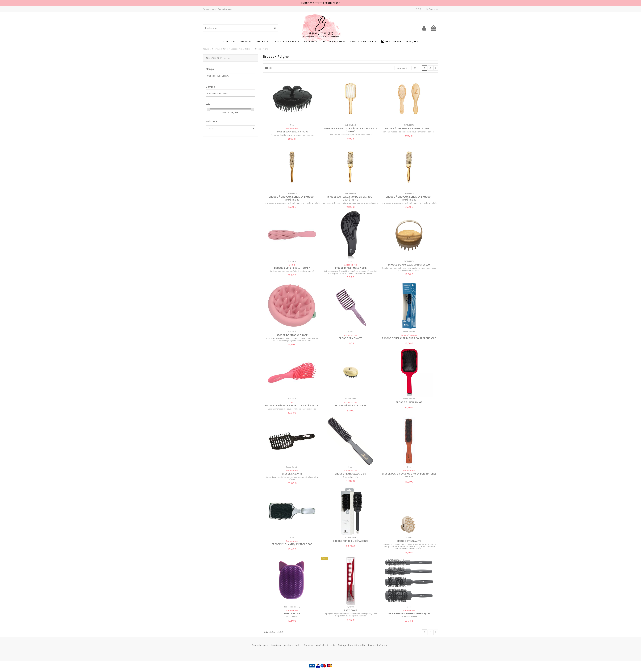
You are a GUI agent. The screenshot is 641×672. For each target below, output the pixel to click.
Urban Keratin (409, 332)
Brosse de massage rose (292, 335)
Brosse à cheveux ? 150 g (292, 132)
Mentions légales (292, 645)
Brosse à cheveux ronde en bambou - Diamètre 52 (409, 198)
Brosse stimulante (409, 541)
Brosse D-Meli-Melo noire (351, 268)
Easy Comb (351, 610)
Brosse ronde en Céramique (351, 541)
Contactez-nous (260, 645)
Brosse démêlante (351, 338)
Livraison (276, 645)
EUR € (419, 9)
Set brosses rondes (409, 617)
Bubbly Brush (292, 614)
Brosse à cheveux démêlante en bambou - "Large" (351, 130)
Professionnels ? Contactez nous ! (218, 9)
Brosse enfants (292, 617)
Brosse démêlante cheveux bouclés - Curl (292, 406)
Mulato (351, 332)
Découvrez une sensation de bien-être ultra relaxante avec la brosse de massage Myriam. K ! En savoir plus (292, 340)
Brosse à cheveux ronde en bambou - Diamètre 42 (351, 198)
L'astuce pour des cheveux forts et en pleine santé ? (292, 271)
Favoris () (432, 9)
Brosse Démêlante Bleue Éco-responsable (409, 338)
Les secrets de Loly (292, 607)
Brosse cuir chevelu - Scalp (292, 268)
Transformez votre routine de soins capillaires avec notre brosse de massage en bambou (409, 269)
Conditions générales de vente (320, 645)
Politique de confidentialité (352, 645)
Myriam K (292, 261)
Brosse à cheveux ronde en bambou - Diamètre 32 (292, 198)
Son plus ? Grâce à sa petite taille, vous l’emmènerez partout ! (409, 132)
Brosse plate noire (350, 477)
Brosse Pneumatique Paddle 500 (292, 544)
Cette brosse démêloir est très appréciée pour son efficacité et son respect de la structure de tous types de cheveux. (350, 272)
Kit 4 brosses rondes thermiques (409, 614)
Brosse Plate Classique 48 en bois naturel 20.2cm (409, 475)
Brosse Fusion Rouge (409, 402)
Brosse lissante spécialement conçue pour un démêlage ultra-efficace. (292, 478)
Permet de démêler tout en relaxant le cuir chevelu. (292, 135)
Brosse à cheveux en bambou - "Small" (409, 129)
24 (416, 68)
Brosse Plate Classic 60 (350, 474)
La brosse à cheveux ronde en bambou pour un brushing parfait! (292, 203)
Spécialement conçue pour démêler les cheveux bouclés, (292, 409)
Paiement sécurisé (378, 645)
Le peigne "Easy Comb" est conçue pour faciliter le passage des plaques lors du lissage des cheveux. (350, 615)
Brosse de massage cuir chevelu (409, 265)
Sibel (292, 125)
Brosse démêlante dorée (350, 406)
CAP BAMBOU (350, 125)
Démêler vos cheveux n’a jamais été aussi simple (350, 135)
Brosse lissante (292, 474)
